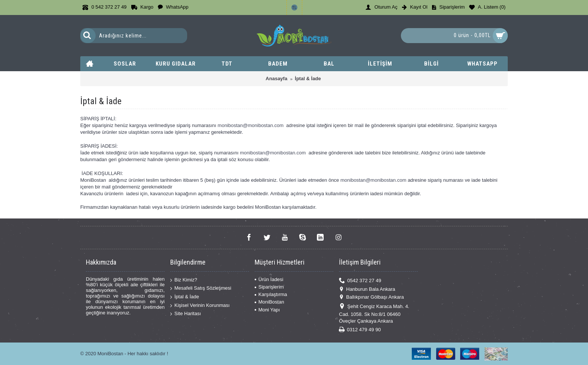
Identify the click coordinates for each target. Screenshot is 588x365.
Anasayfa (276, 79)
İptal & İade (308, 79)
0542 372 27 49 (360, 280)
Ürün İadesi (269, 279)
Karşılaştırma (271, 294)
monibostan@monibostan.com (250, 125)
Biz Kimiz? (184, 280)
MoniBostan (269, 302)
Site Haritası (186, 314)
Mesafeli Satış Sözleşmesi (201, 288)
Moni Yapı (267, 310)
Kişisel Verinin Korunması (200, 305)
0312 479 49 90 (360, 330)
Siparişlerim (269, 287)
